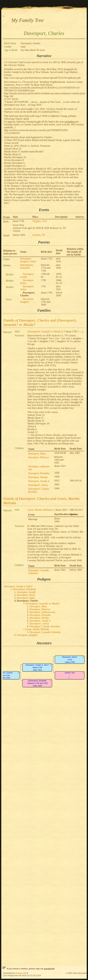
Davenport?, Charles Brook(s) (45, 626)
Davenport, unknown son (42, 612)
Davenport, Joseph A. (39, 481)
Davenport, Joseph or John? (28, 260)
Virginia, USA (40, 221)
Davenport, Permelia (39, 473)
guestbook (49, 969)
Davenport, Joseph (26, 592)
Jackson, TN (39, 235)
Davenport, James (26, 598)
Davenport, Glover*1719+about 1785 (70, 660)
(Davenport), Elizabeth (27, 266)
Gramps (19, 973)
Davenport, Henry (26, 595)
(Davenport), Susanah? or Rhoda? (45, 332)
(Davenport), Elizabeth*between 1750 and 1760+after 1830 (37, 683)
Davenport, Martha (38, 477)
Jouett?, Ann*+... (70, 675)
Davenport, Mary (37, 454)
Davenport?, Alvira (38, 485)
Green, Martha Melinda (39, 510)
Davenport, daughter (27, 300)
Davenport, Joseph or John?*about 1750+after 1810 (37, 667)
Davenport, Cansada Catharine (45, 632)
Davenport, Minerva (39, 457)
